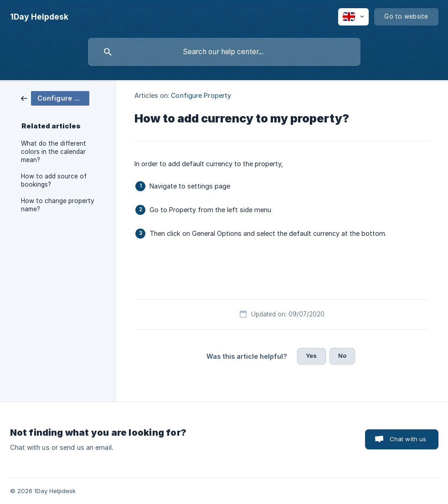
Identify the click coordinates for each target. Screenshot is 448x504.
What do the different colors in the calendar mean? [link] (54, 152)
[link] (55, 98)
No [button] (342, 356)
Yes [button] (311, 356)
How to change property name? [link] (58, 205)
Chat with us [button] (408, 439)
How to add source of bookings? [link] (54, 180)
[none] (39, 17)
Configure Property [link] (201, 95)
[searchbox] (224, 52)
